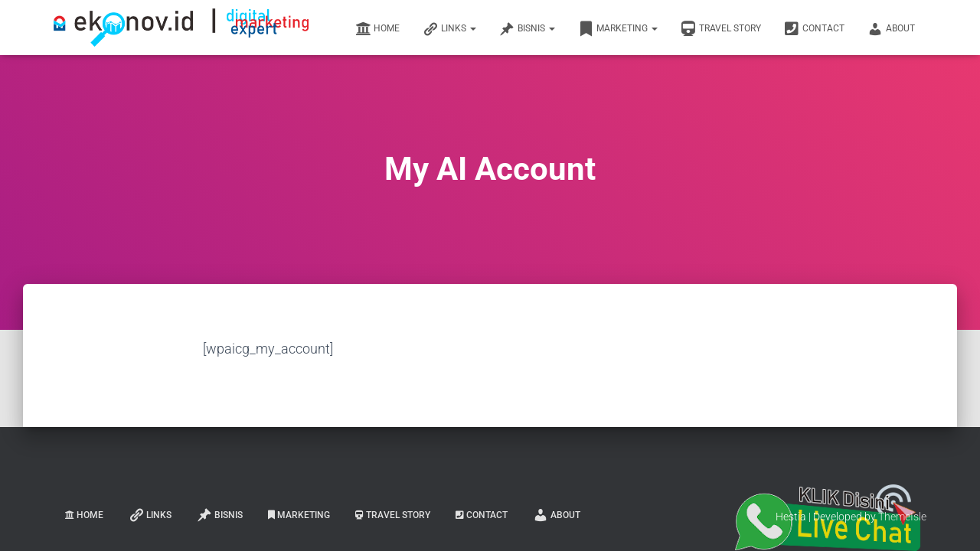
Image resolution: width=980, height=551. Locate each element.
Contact (814, 29)
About (891, 29)
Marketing (618, 29)
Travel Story (721, 29)
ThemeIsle (902, 517)
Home (377, 29)
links (449, 29)
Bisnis (527, 29)
